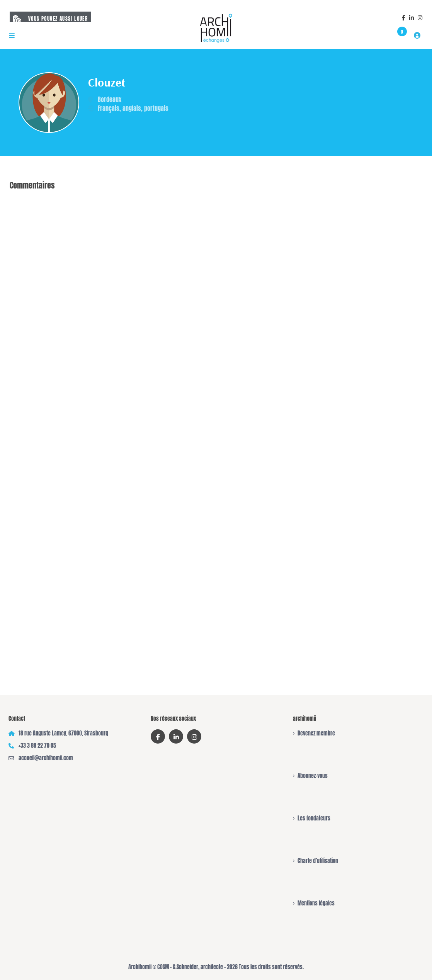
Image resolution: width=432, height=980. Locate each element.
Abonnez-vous (313, 776)
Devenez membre (316, 733)
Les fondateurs (314, 818)
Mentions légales (316, 903)
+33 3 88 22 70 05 (37, 746)
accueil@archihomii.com (46, 758)
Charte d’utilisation (318, 861)
